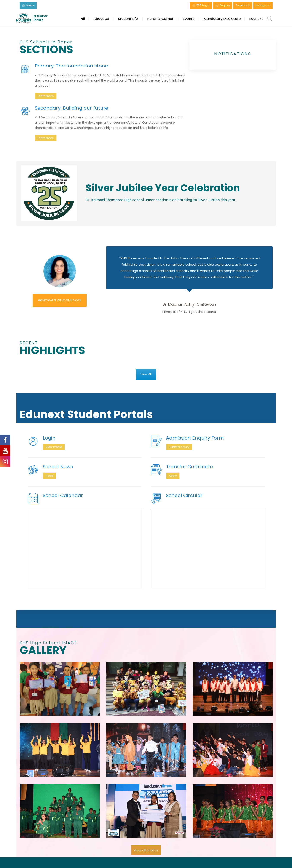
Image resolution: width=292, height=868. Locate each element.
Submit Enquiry (179, 447)
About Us (101, 19)
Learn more (46, 96)
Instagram (263, 5)
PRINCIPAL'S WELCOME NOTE (60, 300)
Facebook (243, 5)
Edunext (256, 19)
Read (49, 476)
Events (189, 19)
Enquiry (225, 5)
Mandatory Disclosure (222, 19)
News (30, 5)
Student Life (128, 19)
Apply (173, 476)
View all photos (146, 850)
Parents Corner (160, 19)
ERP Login (203, 5)
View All (146, 374)
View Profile (54, 447)
